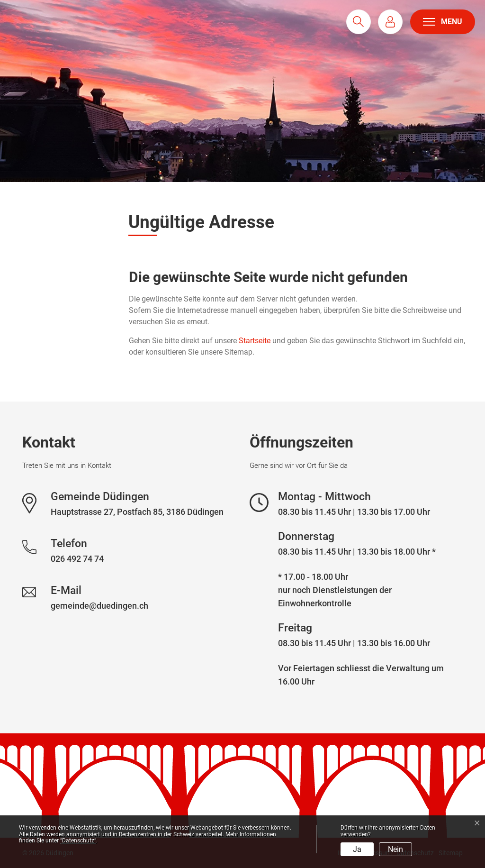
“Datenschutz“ (78, 841)
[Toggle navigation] (443, 22)
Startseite (255, 341)
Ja (357, 849)
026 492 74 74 (77, 559)
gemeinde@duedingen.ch (99, 606)
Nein (395, 849)
